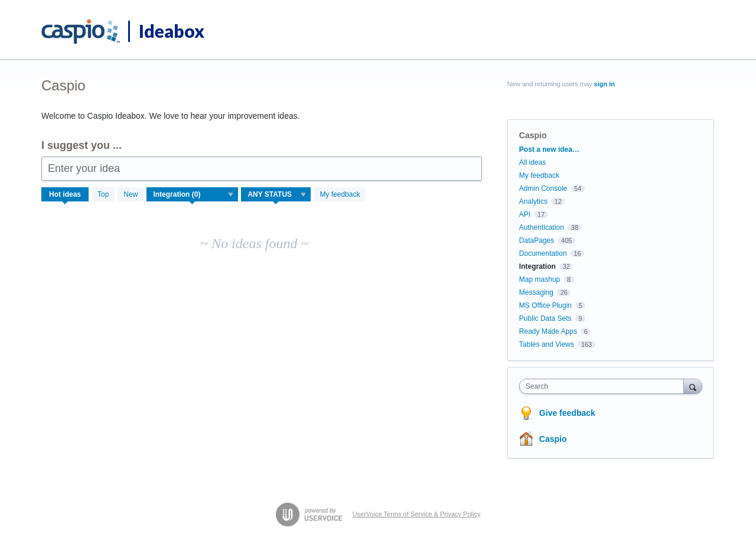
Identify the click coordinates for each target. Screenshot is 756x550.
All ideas (532, 162)
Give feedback (567, 413)
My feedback (340, 194)
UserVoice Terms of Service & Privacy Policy (417, 514)
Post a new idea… (549, 149)
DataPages (537, 240)
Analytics (533, 201)
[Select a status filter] (276, 195)
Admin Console (543, 188)
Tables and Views (547, 344)
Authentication (542, 227)
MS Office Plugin (545, 305)
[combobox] (605, 386)
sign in (605, 84)
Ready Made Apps (548, 331)
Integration (537, 266)
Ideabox (172, 31)
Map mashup (540, 279)
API (525, 214)
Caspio (553, 439)
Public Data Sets (545, 318)
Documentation (543, 253)
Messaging (536, 292)
